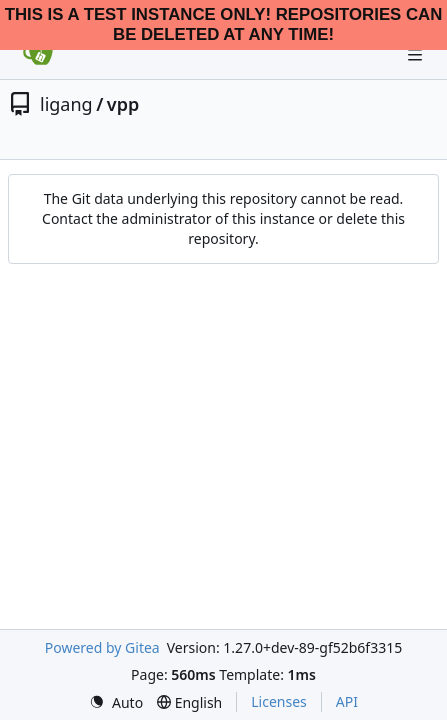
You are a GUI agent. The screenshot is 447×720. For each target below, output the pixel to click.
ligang (66, 104)
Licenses (279, 701)
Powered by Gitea (102, 647)
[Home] (38, 55)
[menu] (116, 702)
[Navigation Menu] (417, 54)
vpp (123, 104)
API (347, 701)
